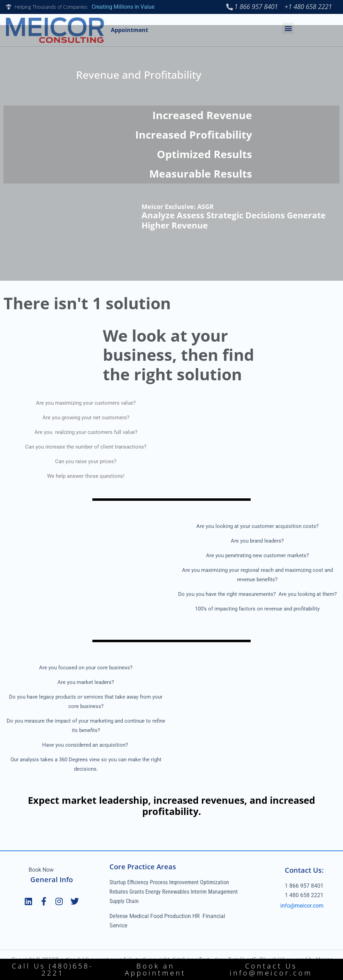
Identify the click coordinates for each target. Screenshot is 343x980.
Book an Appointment (155, 969)
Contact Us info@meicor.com (271, 969)
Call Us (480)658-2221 (52, 969)
